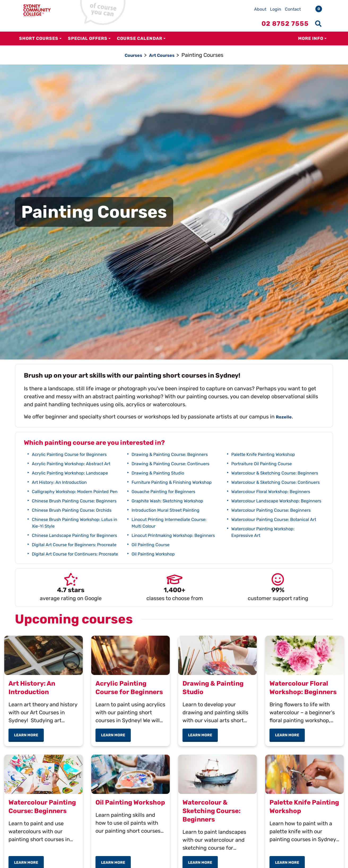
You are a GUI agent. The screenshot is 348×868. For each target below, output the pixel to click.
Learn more (29, 772)
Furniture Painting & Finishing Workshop (157, 514)
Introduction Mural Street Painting (174, 546)
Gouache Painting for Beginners (171, 527)
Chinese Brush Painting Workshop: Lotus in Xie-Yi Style (74, 556)
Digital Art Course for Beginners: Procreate (58, 587)
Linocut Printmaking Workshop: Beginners (157, 574)
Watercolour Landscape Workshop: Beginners (260, 533)
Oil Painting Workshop (258, 454)
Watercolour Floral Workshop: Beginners (257, 517)
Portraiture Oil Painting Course (269, 473)
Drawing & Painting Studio (164, 502)
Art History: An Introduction (66, 495)
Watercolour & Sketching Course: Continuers (262, 501)
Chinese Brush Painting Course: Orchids (61, 540)
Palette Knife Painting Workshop (271, 463)
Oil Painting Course (155, 587)
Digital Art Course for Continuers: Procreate (159, 457)
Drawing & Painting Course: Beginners (155, 473)
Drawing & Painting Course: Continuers (155, 489)
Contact (293, 9)
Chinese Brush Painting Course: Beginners (61, 524)
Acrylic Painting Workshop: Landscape (58, 483)
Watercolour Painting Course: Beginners (257, 549)
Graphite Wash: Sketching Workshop (176, 536)
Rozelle (286, 417)
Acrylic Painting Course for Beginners (78, 454)
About (260, 9)
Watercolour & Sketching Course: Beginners (262, 485)
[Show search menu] (318, 24)
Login (276, 9)
